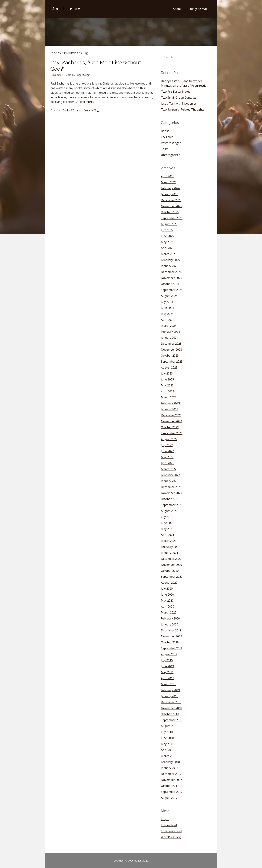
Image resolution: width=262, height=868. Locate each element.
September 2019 (172, 648)
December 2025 (171, 200)
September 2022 (172, 433)
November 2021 (171, 493)
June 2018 (167, 738)
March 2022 (169, 469)
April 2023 (168, 391)
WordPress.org (171, 837)
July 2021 (167, 517)
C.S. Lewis (77, 110)
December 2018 (171, 702)
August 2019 (169, 654)
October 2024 (170, 284)
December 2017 (171, 774)
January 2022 (170, 481)
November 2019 (171, 636)
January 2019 (170, 696)
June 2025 (167, 236)
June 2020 (167, 595)
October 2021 (170, 499)
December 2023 (171, 344)
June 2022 (167, 451)
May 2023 (167, 385)
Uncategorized (171, 155)
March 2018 (169, 756)
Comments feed (171, 831)
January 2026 (170, 194)
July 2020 (167, 589)
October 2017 (170, 786)
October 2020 (170, 571)
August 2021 (169, 511)
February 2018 (170, 762)
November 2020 (171, 565)
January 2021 (170, 553)
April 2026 (168, 176)
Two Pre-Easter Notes (176, 92)
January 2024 (170, 338)
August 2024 (169, 296)
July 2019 (167, 660)
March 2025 (169, 254)
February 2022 (170, 475)
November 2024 (171, 278)
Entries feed (169, 825)
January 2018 (170, 768)
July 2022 (167, 445)
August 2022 (169, 439)
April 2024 (168, 320)
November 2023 (171, 350)
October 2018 (170, 714)
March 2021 (169, 541)
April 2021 (168, 535)
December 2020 (171, 559)
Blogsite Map (199, 9)
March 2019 (169, 684)
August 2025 (169, 224)
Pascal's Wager (92, 110)
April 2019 (168, 678)
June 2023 (167, 379)
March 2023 (169, 397)
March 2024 (169, 326)
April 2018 (168, 750)
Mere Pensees (66, 9)
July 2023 (167, 373)
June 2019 (167, 666)
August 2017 (169, 798)
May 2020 (167, 601)
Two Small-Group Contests (179, 98)
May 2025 (167, 242)
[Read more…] (86, 102)
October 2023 (170, 356)
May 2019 (167, 672)
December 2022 (171, 415)
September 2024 (172, 290)
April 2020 (168, 606)
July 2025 (167, 230)
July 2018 (167, 732)
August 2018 (169, 726)
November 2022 (171, 421)
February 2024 (170, 332)
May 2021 (167, 529)
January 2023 (170, 409)
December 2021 (171, 487)
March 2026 (169, 182)
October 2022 (170, 427)
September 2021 (172, 505)
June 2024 (167, 308)
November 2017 (171, 780)
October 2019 (170, 642)
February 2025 (170, 260)
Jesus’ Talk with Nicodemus (179, 104)
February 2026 (170, 188)
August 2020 (169, 583)
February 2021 (170, 547)
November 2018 (171, 708)
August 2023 (169, 367)
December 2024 (171, 272)
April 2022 (168, 463)
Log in (165, 819)
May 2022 (167, 457)
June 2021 (167, 523)
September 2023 (172, 362)
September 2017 (172, 792)
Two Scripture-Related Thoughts (183, 109)
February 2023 (170, 403)
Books (66, 110)
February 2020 (170, 618)
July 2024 (167, 302)
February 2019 (170, 690)
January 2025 (170, 266)
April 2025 (168, 248)
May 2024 (167, 314)
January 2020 (170, 624)
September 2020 (172, 577)
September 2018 (172, 720)
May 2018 (167, 744)
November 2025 (171, 206)
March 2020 (169, 612)
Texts (165, 149)
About (177, 9)
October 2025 (170, 212)
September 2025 (172, 218)
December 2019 (171, 630)
